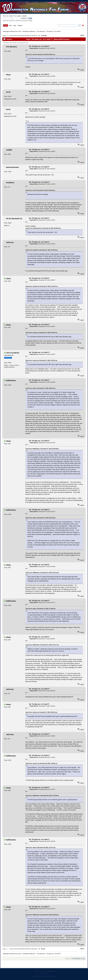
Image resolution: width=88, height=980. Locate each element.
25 (19, 36)
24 (17, 36)
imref (8, 92)
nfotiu (9, 279)
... (9, 36)
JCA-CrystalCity (13, 353)
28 (25, 36)
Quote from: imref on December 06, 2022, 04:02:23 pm (40, 190)
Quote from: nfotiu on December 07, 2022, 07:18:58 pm (41, 609)
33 (34, 36)
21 (12, 36)
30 (29, 36)
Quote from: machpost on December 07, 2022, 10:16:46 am (42, 250)
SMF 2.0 (37, 971)
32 (32, 36)
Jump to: (67, 959)
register (24, 16)
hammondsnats (12, 167)
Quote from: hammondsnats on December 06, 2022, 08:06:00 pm (43, 228)
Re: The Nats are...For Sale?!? (39, 46)
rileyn (8, 75)
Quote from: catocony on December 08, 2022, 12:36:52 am (42, 763)
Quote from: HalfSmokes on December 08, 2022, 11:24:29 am (42, 796)
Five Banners (12, 47)
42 (39, 36)
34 (36, 36)
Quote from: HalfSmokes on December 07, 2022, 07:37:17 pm (42, 645)
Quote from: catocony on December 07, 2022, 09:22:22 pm (42, 712)
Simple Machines (51, 971)
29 (27, 36)
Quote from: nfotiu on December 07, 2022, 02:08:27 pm (41, 388)
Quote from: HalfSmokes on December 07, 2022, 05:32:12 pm (42, 573)
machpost (10, 182)
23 (16, 36)
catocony (10, 242)
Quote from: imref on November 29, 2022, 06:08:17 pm (40, 54)
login (19, 16)
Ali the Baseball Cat (14, 218)
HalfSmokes (11, 380)
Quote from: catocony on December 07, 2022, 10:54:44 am (42, 333)
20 (10, 36)
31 (31, 36)
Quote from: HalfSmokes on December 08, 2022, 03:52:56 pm (42, 915)
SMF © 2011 (43, 971)
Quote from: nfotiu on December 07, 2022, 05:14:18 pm (41, 518)
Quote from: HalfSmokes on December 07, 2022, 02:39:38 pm (42, 449)
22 (14, 36)
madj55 (9, 150)
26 (21, 36)
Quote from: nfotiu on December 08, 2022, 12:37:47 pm (41, 848)
